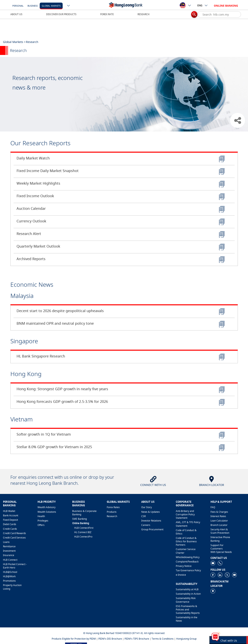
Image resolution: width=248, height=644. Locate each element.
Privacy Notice (184, 566)
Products (112, 512)
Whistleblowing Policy (188, 557)
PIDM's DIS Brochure (110, 639)
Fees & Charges (219, 512)
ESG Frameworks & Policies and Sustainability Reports (188, 610)
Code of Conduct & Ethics (186, 532)
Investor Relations (151, 521)
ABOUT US (16, 14)
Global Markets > (14, 42)
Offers (41, 525)
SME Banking (80, 519)
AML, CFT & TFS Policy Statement (188, 524)
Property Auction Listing (12, 587)
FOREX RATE (107, 14)
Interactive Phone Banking (220, 539)
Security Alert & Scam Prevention (220, 531)
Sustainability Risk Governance (186, 600)
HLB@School (10, 572)
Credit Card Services (14, 538)
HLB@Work (9, 576)
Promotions (9, 581)
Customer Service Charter (186, 551)
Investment (9, 551)
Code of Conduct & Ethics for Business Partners (186, 541)
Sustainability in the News (187, 619)
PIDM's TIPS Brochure (137, 639)
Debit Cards (10, 524)
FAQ (213, 507)
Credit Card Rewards (14, 533)
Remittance (9, 546)
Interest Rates (218, 516)
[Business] (33, 5)
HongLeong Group (186, 639)
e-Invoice (181, 575)
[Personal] (18, 5)
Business (33, 6)
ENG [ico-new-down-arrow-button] (203, 5)
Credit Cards (10, 529)
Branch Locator (219, 525)
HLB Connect (10, 560)
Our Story (147, 507)
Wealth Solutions (47, 512)
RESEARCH (143, 14)
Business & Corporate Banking (84, 513)
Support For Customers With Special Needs (221, 549)
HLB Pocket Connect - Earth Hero (15, 566)
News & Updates (151, 512)
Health (41, 516)
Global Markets (51, 6)
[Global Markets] (51, 5)
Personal (18, 6)
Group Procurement (152, 529)
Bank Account (11, 515)
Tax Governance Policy (188, 570)
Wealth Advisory (46, 507)
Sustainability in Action (188, 594)
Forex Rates (113, 507)
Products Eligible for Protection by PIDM (74, 639)
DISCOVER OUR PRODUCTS (61, 14)
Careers (146, 525)
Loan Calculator (219, 521)
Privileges (43, 521)
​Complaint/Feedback (187, 562)
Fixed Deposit (10, 520)
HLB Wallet (9, 511)
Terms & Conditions (163, 639)
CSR (143, 516)
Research (112, 516)
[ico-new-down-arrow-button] (69, 6)
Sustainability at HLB (187, 589)
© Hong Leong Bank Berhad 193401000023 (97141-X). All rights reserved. (124, 633)
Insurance (9, 555)
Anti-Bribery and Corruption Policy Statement (185, 514)
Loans (6, 542)
